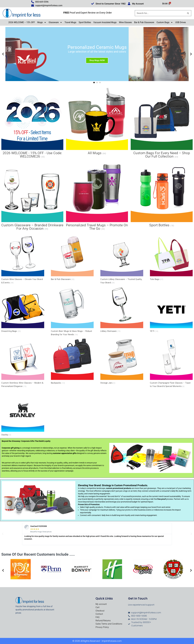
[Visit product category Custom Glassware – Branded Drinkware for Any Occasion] (32, 195)
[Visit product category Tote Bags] (171, 257)
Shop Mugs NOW (97, 60)
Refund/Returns (103, 621)
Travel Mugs (70, 22)
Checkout (100, 611)
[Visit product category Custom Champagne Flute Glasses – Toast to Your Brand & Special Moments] (171, 363)
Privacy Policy (102, 627)
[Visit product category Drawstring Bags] (23, 309)
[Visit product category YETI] (171, 309)
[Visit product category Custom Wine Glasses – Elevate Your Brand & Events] (23, 259)
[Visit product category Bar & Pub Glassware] (72, 257)
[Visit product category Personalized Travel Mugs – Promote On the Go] (97, 195)
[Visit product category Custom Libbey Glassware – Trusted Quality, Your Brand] (122, 259)
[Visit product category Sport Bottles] (162, 194)
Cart (97, 607)
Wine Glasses (125, 22)
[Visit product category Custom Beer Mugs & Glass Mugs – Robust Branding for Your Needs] (72, 311)
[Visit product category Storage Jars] (122, 361)
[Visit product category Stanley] (23, 413)
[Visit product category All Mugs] (97, 122)
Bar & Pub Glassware (144, 22)
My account (101, 604)
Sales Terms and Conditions (109, 624)
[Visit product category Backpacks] (72, 361)
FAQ (97, 617)
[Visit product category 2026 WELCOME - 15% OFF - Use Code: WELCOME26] (32, 123)
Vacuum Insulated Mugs (105, 22)
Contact (99, 614)
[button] (3, 54)
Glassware (55, 22)
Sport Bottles (85, 22)
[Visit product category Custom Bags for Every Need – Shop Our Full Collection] (162, 123)
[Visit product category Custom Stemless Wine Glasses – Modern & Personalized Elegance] (23, 363)
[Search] (160, 13)
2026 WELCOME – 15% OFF (22, 22)
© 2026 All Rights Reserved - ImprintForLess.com (97, 641)
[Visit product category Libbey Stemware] (122, 309)
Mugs (42, 22)
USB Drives (181, 22)
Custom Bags (165, 22)
